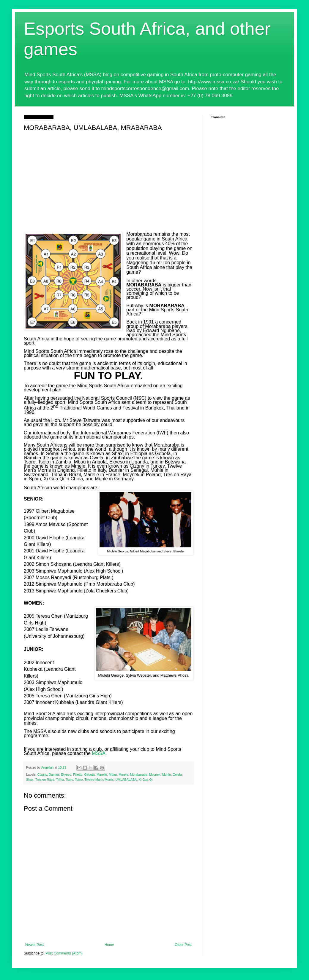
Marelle (102, 775)
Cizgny (42, 775)
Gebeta (89, 775)
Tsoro (79, 780)
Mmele (123, 775)
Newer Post (34, 945)
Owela (177, 775)
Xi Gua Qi (146, 780)
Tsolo (69, 780)
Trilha (60, 780)
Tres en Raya (45, 780)
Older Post (183, 945)
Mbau (113, 775)
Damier (54, 775)
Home (109, 945)
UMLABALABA (126, 780)
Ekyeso (66, 775)
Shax (30, 780)
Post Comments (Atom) (64, 953)
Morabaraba (139, 775)
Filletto (78, 775)
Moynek (155, 775)
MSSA (98, 753)
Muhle (167, 775)
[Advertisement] (108, 178)
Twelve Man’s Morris (99, 780)
